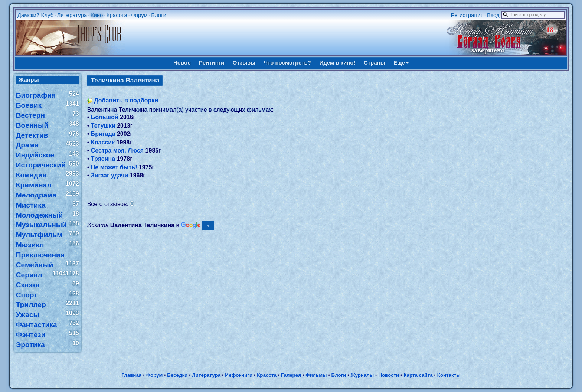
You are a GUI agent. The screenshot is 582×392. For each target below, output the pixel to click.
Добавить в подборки (126, 100)
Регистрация (467, 15)
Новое (182, 63)
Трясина (103, 159)
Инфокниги (239, 375)
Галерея (291, 375)
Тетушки (103, 126)
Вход (493, 15)
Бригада (103, 134)
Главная (131, 375)
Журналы (362, 375)
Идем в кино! (337, 63)
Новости (389, 375)
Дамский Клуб (36, 15)
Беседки (177, 375)
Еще (401, 63)
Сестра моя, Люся (117, 151)
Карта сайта (418, 375)
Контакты (449, 375)
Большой (105, 117)
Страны (375, 63)
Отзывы (244, 63)
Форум (139, 15)
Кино (97, 15)
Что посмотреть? (287, 63)
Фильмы (316, 375)
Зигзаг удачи (110, 175)
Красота (117, 15)
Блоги (159, 15)
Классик (103, 142)
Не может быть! (114, 167)
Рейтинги (212, 63)
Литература (72, 15)
